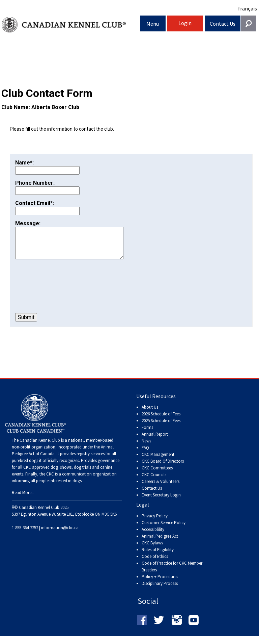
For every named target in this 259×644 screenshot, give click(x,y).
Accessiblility (153, 536)
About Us (150, 414)
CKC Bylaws (152, 550)
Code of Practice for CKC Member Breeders (172, 573)
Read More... (23, 499)
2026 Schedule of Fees (161, 421)
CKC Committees (157, 475)
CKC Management (158, 461)
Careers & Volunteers (161, 488)
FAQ (145, 454)
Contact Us (223, 24)
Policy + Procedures (160, 583)
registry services (90, 460)
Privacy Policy (155, 523)
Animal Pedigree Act (160, 543)
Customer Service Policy (164, 529)
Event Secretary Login (161, 502)
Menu (153, 24)
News (146, 448)
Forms (147, 434)
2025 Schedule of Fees (161, 427)
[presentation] (66, 293)
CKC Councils (154, 481)
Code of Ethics (155, 563)
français (248, 8)
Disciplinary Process (160, 590)
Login (185, 23)
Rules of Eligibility (158, 556)
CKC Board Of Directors (163, 468)
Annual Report (155, 441)
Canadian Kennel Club (71, 25)
